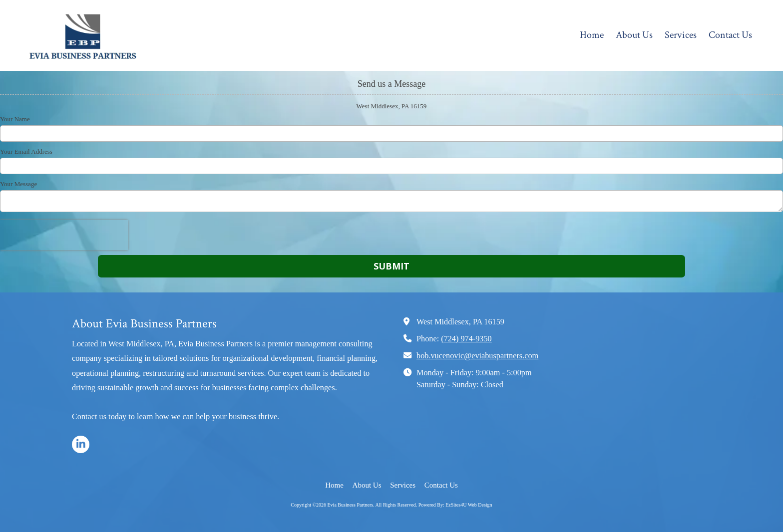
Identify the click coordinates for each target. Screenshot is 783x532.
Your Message (18, 184)
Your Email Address (26, 151)
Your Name (15, 119)
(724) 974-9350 (466, 339)
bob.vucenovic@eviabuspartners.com (477, 356)
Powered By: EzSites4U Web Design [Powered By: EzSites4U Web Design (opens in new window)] (455, 505)
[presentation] (64, 235)
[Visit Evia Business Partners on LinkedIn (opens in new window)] (81, 444)
